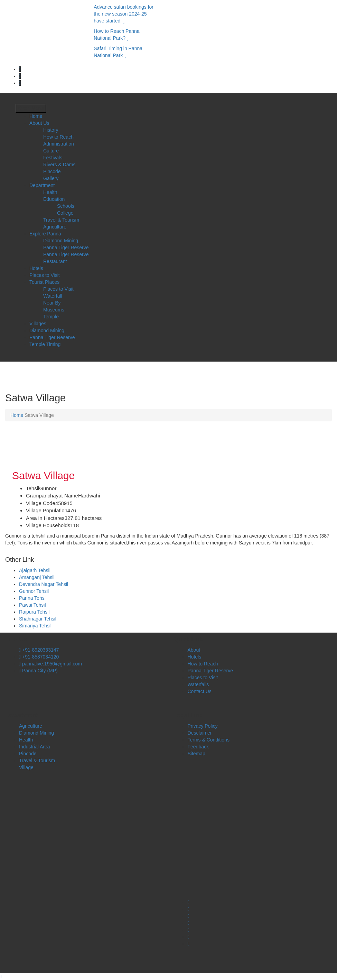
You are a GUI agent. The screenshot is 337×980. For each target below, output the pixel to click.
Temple (51, 317)
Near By (52, 303)
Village (26, 767)
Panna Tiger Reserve (66, 248)
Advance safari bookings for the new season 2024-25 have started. (124, 14)
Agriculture (55, 227)
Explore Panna (45, 234)
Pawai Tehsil (32, 605)
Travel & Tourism (61, 220)
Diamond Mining (61, 241)
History (51, 130)
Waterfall (53, 296)
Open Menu (31, 108)
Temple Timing (45, 344)
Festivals (53, 158)
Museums (54, 310)
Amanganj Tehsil (37, 577)
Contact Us (200, 691)
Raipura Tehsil (34, 612)
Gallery (51, 178)
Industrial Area (35, 747)
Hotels (36, 268)
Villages (38, 324)
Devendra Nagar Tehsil (44, 584)
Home (36, 116)
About (194, 650)
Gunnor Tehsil (34, 591)
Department (42, 185)
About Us (39, 123)
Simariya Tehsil (35, 626)
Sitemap (196, 754)
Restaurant (55, 261)
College (65, 213)
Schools (66, 206)
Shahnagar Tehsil (38, 619)
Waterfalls (198, 684)
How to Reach (58, 137)
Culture (51, 151)
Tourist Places (44, 282)
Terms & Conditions (209, 740)
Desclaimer (200, 733)
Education (54, 199)
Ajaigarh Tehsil (35, 570)
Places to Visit (45, 275)
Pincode (52, 171)
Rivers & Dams (59, 165)
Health (50, 192)
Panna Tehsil (33, 598)
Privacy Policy (203, 726)
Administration (59, 144)
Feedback (198, 747)
